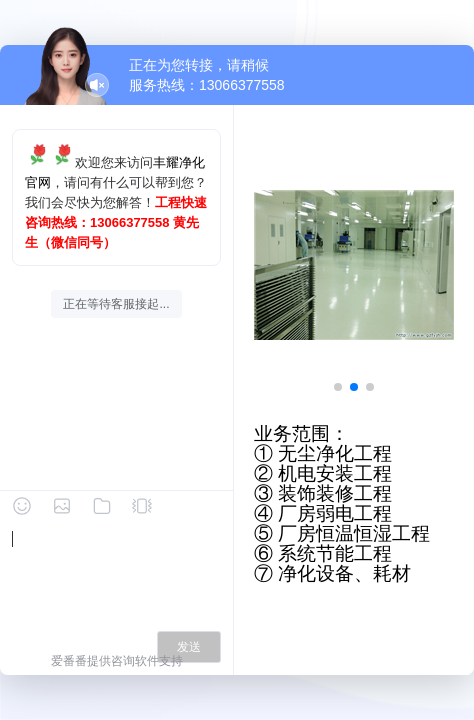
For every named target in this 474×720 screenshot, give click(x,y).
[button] (338, 387)
